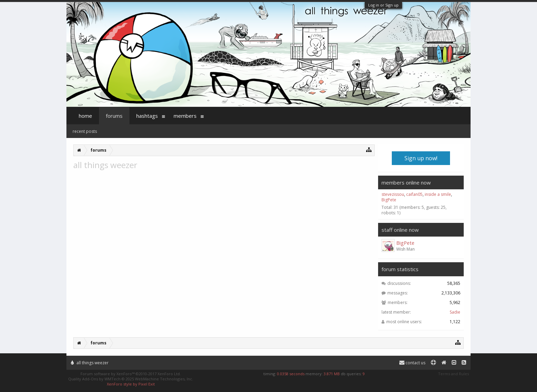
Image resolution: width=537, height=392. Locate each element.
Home (85, 116)
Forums (114, 116)
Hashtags (147, 116)
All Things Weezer (90, 363)
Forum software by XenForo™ (131, 374)
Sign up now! (421, 158)
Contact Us (412, 363)
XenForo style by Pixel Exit (131, 384)
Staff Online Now (400, 230)
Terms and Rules (453, 374)
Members (185, 116)
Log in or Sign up (383, 5)
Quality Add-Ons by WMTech (131, 379)
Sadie (455, 312)
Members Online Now (406, 182)
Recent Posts (85, 131)
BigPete (389, 200)
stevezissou (393, 194)
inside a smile (438, 194)
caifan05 (414, 194)
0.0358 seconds (291, 374)
